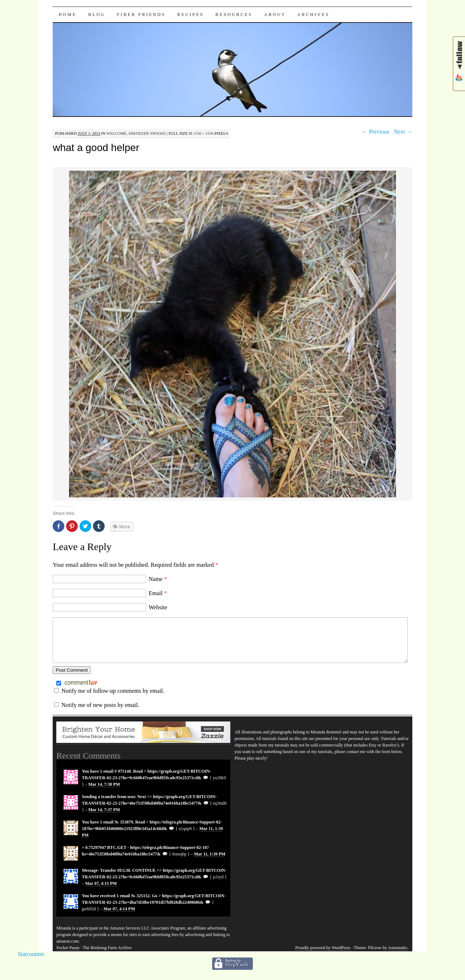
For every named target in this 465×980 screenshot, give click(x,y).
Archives (313, 15)
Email (158, 593)
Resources (234, 15)
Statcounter (31, 963)
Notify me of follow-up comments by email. (113, 700)
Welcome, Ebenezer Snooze (136, 133)
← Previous (376, 132)
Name (158, 579)
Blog (97, 15)
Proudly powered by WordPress (323, 956)
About (275, 15)
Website (158, 607)
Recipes (191, 15)
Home (68, 15)
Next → (403, 132)
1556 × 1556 (203, 133)
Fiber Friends (141, 15)
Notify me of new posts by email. (100, 714)
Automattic (398, 956)
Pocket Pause (68, 956)
